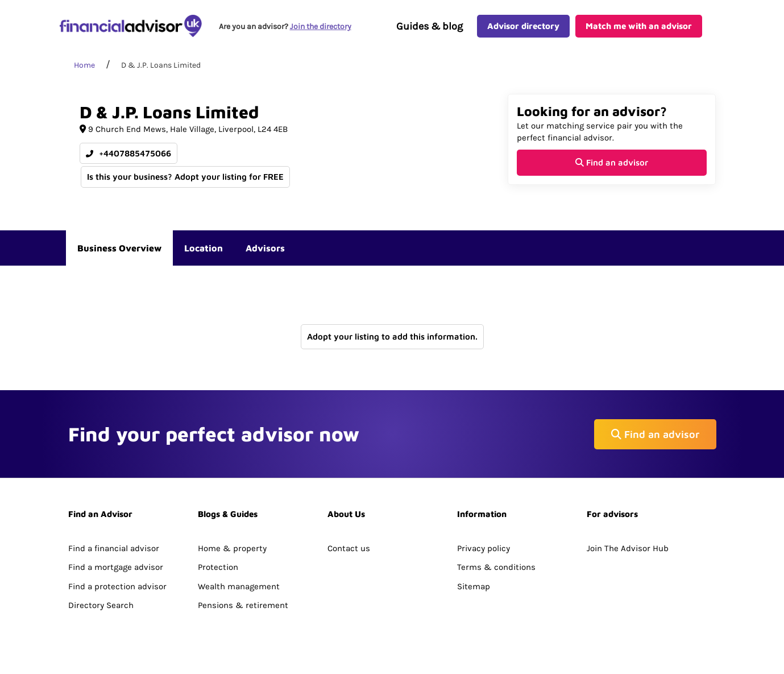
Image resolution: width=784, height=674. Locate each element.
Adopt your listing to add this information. (392, 336)
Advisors (265, 248)
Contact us (349, 548)
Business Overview (119, 248)
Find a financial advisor (114, 548)
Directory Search (101, 605)
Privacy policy (484, 548)
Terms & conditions (496, 567)
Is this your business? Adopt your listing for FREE (185, 177)
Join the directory (321, 26)
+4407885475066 (128, 153)
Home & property (232, 548)
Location (204, 248)
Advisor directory (523, 26)
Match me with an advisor (639, 26)
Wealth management (239, 586)
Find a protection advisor (117, 586)
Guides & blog (430, 26)
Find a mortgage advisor (116, 567)
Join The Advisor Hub (628, 548)
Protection (218, 567)
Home (84, 65)
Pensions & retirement (243, 605)
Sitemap (474, 586)
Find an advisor (612, 162)
